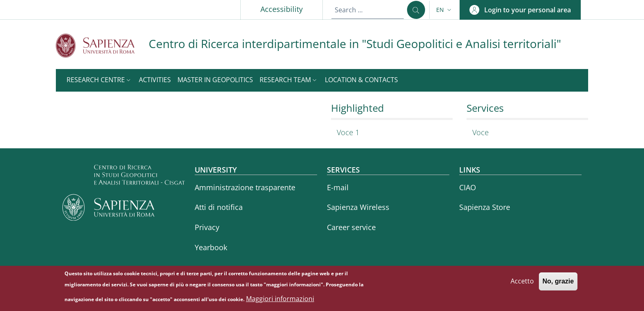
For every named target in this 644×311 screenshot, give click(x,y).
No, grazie (558, 285)
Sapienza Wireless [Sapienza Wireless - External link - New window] (358, 207)
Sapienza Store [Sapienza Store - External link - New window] (485, 207)
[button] (445, 10)
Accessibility (282, 9)
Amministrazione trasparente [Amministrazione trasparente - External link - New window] (245, 187)
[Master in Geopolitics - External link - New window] (215, 80)
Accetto (522, 284)
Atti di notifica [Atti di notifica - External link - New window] (219, 207)
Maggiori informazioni (280, 302)
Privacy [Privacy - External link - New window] (207, 227)
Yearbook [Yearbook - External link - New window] (211, 247)
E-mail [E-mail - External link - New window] (338, 187)
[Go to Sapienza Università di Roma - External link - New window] (102, 45)
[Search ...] (416, 10)
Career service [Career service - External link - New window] (351, 227)
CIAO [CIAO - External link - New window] (468, 187)
